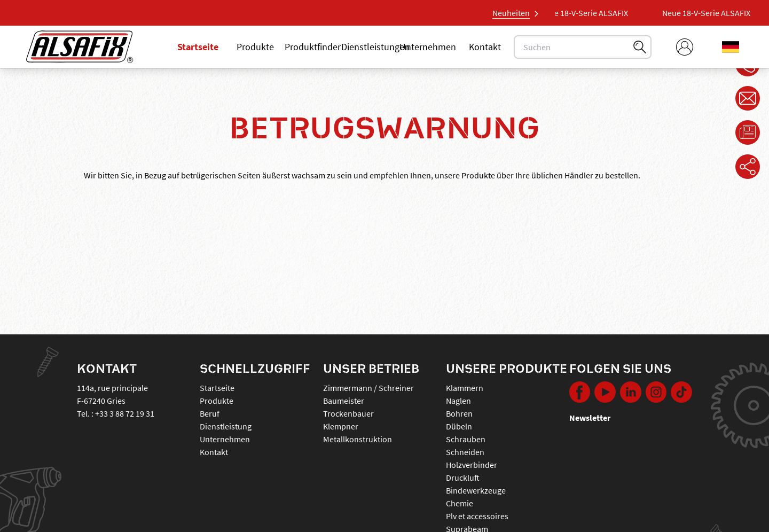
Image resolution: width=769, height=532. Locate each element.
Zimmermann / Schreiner (368, 388)
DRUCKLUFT (463, 478)
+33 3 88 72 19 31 (125, 413)
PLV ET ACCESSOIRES (477, 516)
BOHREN (459, 413)
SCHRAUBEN (466, 439)
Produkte (255, 47)
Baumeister (344, 401)
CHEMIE (460, 503)
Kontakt (485, 47)
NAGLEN (458, 401)
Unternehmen (428, 47)
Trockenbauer (348, 413)
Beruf (210, 413)
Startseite (198, 47)
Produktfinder (313, 47)
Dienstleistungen (375, 47)
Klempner (341, 426)
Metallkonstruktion (358, 439)
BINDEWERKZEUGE (476, 490)
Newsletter (590, 418)
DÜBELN (459, 426)
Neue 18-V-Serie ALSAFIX (587, 13)
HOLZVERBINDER (472, 465)
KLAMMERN (465, 388)
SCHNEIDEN (465, 452)
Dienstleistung (226, 426)
